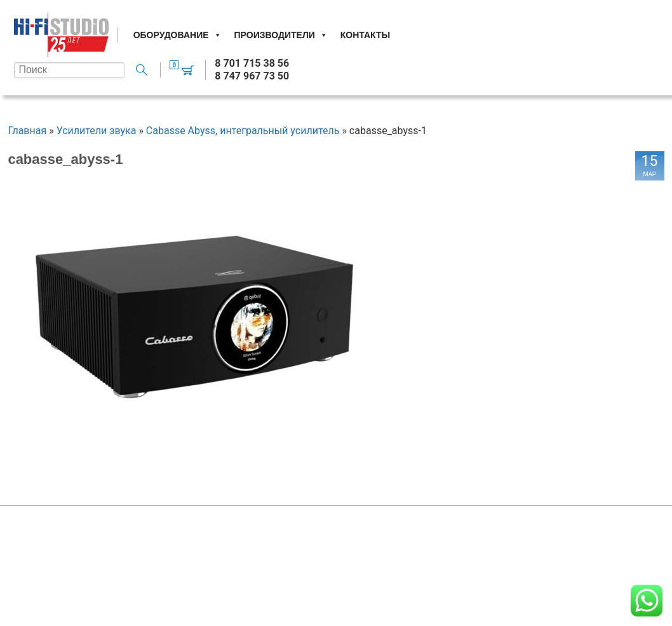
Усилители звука (97, 131)
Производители (281, 35)
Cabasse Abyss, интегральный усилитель (243, 131)
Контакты (365, 35)
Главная (27, 131)
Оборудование (178, 35)
